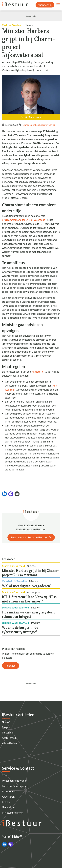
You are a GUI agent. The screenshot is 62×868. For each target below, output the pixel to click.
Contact (6, 775)
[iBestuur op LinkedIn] (4, 844)
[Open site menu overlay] (58, 5)
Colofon (6, 802)
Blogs (5, 727)
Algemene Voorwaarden (15, 786)
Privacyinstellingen (12, 813)
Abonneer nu (45, 5)
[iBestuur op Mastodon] (11, 844)
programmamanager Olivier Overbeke (24, 220)
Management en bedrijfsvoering (39, 125)
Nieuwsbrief (9, 807)
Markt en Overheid (12, 25)
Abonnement (9, 791)
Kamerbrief (38, 371)
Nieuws (6, 722)
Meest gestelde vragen (15, 781)
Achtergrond (9, 738)
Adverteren (8, 797)
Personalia (8, 732)
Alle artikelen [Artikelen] (9, 743)
